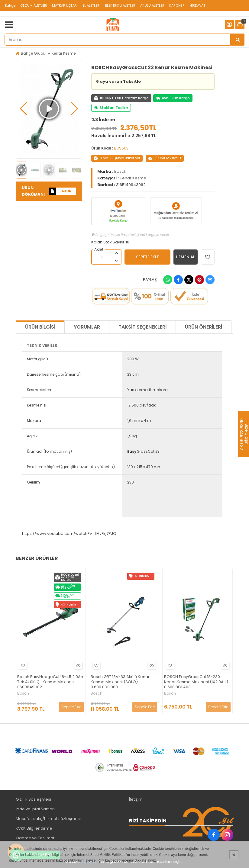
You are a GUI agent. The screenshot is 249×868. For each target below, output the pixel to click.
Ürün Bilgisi (40, 327)
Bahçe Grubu (33, 53)
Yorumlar (87, 327)
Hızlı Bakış (77, 665)
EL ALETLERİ (91, 5)
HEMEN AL (185, 257)
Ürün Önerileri (204, 327)
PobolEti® (90, 862)
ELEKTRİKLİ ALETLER (120, 5)
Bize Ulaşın (246, 434)
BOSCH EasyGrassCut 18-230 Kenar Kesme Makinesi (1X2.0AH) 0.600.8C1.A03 (196, 682)
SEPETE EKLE (147, 257)
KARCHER (177, 5)
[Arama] (238, 40)
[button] (23, 109)
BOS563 (121, 148)
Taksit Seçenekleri (142, 327)
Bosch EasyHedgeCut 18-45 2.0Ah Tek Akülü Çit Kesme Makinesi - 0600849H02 (50, 682)
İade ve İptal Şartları (35, 809)
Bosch (120, 171)
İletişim (136, 799)
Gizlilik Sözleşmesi (33, 799)
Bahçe (10, 5)
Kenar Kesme (64, 53)
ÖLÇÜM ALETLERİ (34, 5)
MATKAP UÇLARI (65, 5)
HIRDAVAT (197, 5)
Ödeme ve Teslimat (35, 838)
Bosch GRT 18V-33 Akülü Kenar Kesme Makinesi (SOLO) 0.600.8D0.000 (120, 682)
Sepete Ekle (71, 707)
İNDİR (60, 191)
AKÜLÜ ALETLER (152, 5)
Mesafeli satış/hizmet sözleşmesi (48, 819)
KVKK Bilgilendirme (34, 828)
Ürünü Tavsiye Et (165, 158)
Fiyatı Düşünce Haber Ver (117, 158)
